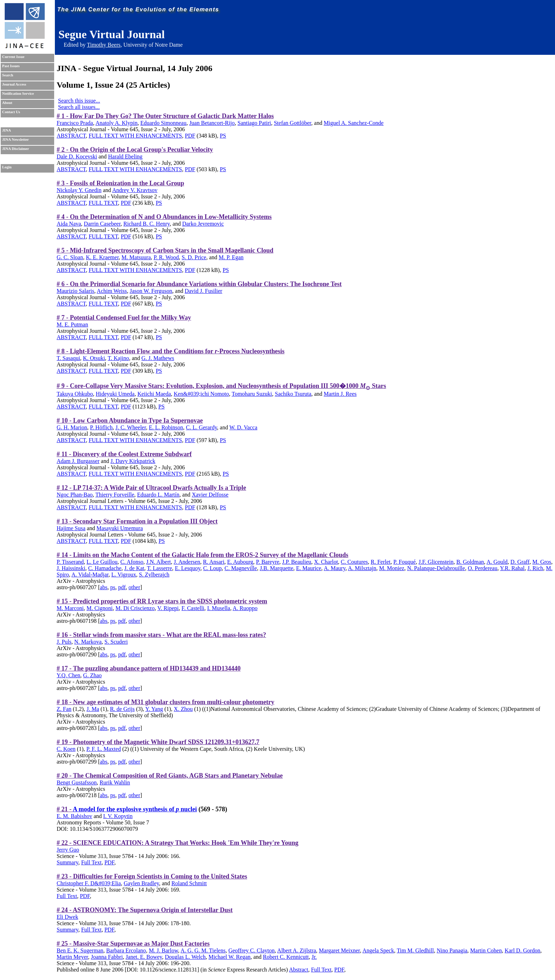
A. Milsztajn (362, 568)
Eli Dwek (67, 917)
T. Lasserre (159, 568)
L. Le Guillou (102, 562)
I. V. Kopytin (118, 816)
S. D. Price (194, 257)
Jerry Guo (68, 850)
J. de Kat (134, 568)
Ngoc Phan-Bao (75, 495)
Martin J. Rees (340, 394)
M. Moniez (392, 568)
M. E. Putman (72, 324)
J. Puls (64, 642)
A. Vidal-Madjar (90, 575)
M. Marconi (70, 608)
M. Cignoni (99, 608)
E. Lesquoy (188, 568)
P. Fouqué (404, 562)
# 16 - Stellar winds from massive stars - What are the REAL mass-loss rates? (161, 635)
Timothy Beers (104, 45)
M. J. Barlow (163, 950)
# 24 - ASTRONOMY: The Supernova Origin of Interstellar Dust (145, 910)
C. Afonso (132, 562)
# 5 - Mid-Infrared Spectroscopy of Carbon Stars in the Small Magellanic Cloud (165, 250)
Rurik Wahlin (115, 782)
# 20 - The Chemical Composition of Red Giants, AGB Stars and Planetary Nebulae (170, 776)
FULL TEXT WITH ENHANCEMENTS (135, 136)
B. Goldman (470, 562)
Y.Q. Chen (68, 675)
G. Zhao (92, 675)
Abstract (298, 970)
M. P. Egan (231, 257)
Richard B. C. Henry (147, 224)
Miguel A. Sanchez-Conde (353, 123)
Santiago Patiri (254, 123)
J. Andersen (187, 562)
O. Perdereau (483, 568)
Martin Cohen (486, 950)
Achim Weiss (112, 291)
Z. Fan (64, 709)
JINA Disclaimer (16, 149)
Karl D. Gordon (523, 950)
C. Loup (212, 568)
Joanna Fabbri (107, 957)
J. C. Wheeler (131, 427)
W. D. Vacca (243, 427)
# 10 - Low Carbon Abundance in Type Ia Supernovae (130, 421)
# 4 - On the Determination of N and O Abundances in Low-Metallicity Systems (164, 217)
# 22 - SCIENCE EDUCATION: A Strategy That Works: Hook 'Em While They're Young (178, 843)
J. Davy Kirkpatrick (133, 461)
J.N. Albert (159, 562)
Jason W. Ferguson (151, 291)
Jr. (314, 957)
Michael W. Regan (230, 957)
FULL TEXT (103, 203)
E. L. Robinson (166, 427)
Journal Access (14, 84)
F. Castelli (193, 608)
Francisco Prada (75, 123)
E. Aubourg (240, 562)
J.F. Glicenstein (436, 562)
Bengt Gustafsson (77, 782)
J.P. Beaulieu (297, 562)
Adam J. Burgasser (78, 461)
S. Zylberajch (154, 575)
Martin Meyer (72, 957)
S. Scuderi (116, 642)
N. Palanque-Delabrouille (436, 568)
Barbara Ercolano (126, 950)
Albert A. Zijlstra (297, 950)
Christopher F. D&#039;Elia (89, 883)
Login (7, 167)
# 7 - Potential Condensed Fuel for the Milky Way (124, 318)
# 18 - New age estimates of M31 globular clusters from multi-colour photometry (165, 702)
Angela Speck (378, 950)
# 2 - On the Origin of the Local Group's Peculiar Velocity (135, 150)
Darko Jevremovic (203, 224)
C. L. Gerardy (201, 427)
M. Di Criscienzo (135, 608)
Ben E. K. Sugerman (80, 950)
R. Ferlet (381, 562)
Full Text (91, 862)
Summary (67, 862)
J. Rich (535, 568)
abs (104, 587)
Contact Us (11, 112)
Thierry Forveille (115, 495)
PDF (190, 136)
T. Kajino (118, 358)
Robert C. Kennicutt (286, 957)
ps (113, 587)
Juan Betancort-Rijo (212, 123)
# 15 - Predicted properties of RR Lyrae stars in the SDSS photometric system (162, 601)
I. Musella (219, 608)
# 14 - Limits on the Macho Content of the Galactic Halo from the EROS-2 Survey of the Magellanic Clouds (202, 555)
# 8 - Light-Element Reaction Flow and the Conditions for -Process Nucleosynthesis (171, 351)
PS (223, 136)
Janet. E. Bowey (144, 957)
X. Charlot (326, 562)
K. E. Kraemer (102, 257)
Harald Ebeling (125, 156)
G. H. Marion (72, 427)
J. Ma (93, 709)
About (7, 103)
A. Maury (335, 568)
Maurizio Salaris (75, 291)
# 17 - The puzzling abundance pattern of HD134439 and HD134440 (149, 668)
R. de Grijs (122, 709)
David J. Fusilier (204, 291)
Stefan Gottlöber (293, 123)
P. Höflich (101, 427)
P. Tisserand (70, 562)
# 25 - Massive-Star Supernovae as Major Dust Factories (133, 944)
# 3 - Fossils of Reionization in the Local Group (120, 183)
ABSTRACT (71, 136)
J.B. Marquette (277, 568)
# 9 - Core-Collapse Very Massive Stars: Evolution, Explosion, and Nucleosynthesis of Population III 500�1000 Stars (221, 386)
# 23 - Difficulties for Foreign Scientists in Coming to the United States (152, 876)
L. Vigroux (124, 575)
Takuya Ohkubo (75, 394)
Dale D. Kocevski (77, 156)
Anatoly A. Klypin (117, 123)
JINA (7, 130)
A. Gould (497, 562)
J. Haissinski (71, 568)
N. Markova (88, 642)
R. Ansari (213, 562)
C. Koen (66, 749)
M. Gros (542, 562)
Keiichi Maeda (154, 394)
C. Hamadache (105, 568)
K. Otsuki (94, 358)
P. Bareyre (268, 562)
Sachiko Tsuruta (293, 394)
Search (8, 75)
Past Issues (11, 66)
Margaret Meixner (339, 950)
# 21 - (65, 809)
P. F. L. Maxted (104, 749)
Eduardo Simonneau (163, 123)
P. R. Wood (166, 257)
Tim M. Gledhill (415, 950)
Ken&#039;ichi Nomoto (201, 394)
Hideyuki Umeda (115, 394)
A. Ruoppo (245, 608)
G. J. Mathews (158, 358)
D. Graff (520, 562)
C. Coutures (354, 562)
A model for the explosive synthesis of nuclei (135, 809)
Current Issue (13, 57)
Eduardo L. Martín (158, 495)
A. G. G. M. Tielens (203, 950)
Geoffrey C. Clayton (251, 950)
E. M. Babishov (74, 816)
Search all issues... (79, 107)
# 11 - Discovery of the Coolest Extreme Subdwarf (124, 454)
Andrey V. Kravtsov (135, 190)
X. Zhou (183, 709)
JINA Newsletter (15, 140)
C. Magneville (241, 568)
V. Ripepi (168, 608)
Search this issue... (79, 101)
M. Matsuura (136, 257)
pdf (122, 587)
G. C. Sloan (70, 257)
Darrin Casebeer (102, 224)
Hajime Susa (71, 528)
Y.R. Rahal (512, 568)
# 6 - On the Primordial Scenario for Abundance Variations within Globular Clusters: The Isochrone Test (199, 284)
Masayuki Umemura (119, 528)
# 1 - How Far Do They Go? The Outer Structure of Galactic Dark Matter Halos (165, 116)
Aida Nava (69, 224)
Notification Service (18, 94)
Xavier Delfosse (210, 495)
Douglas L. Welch (185, 957)
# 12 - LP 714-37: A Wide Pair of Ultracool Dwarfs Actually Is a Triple (151, 488)
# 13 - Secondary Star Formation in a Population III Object (137, 521)
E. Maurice (309, 568)
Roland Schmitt (189, 883)
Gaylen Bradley (141, 883)
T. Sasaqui (68, 358)
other (134, 587)
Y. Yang (154, 709)
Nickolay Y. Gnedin (79, 190)
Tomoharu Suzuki (252, 394)
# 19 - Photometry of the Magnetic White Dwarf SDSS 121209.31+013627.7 (158, 742)
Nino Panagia (452, 950)
